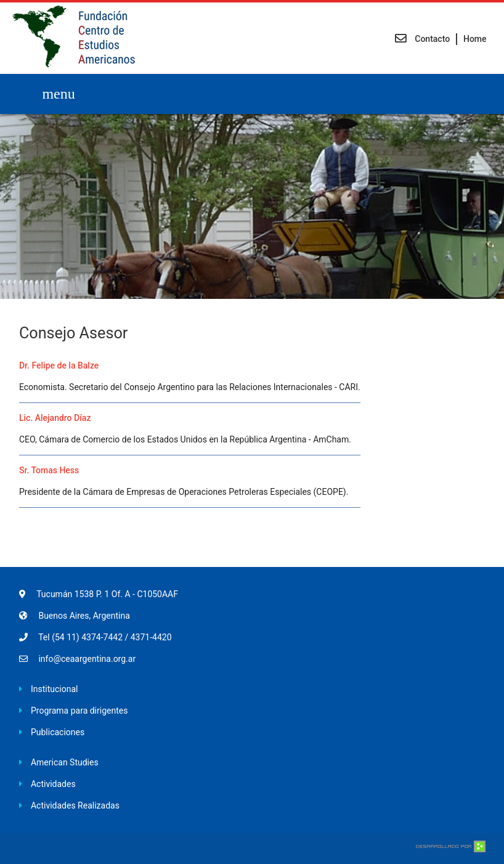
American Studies (65, 762)
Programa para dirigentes (79, 711)
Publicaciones (58, 732)
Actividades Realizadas (75, 805)
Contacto (422, 39)
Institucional (55, 689)
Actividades (53, 784)
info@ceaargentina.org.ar (87, 659)
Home (475, 39)
